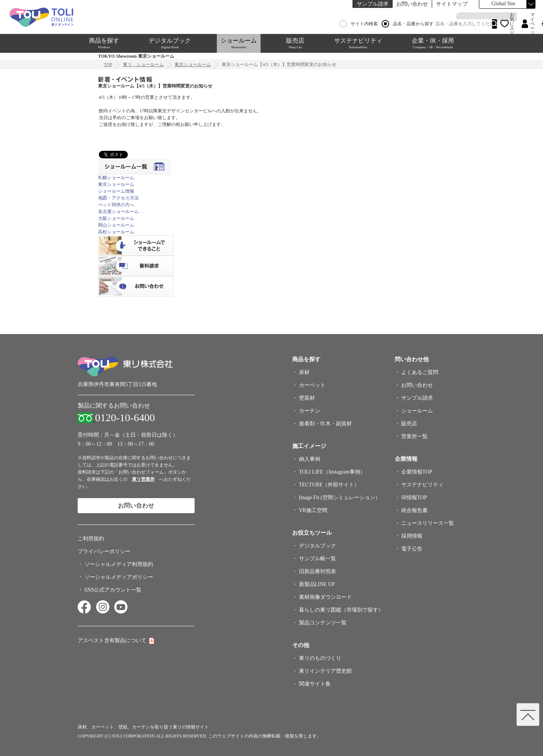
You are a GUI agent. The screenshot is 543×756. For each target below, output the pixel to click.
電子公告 (412, 549)
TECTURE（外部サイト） (329, 485)
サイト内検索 (359, 24)
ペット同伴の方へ (116, 205)
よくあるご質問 (420, 372)
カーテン (310, 411)
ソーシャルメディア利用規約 (119, 564)
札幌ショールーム (116, 178)
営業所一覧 (414, 436)
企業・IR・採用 (433, 43)
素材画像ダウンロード (325, 597)
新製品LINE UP (317, 584)
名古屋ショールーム (118, 212)
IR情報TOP (414, 498)
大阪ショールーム (116, 218)
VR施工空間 (313, 510)
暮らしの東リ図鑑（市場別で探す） (341, 610)
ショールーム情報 (116, 191)
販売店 (295, 43)
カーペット (312, 385)
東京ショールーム (193, 64)
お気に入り (512, 24)
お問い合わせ (412, 4)
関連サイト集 (315, 684)
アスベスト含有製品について (112, 640)
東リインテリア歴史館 (325, 671)
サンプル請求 (373, 4)
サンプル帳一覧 (318, 559)
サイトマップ (452, 4)
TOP (108, 64)
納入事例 (310, 459)
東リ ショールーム (143, 64)
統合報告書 (414, 510)
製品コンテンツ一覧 (323, 623)
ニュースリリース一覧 (428, 523)
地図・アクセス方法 (118, 198)
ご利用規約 (91, 539)
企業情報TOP (417, 472)
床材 (304, 372)
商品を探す (104, 43)
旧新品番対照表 (318, 571)
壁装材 (307, 398)
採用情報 (412, 536)
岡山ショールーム (116, 225)
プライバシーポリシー (104, 551)
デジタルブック (170, 43)
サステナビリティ (358, 43)
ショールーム (239, 43)
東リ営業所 (143, 479)
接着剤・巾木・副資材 (325, 424)
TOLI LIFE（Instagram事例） (332, 472)
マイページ (532, 24)
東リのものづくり (320, 658)
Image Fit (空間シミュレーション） (340, 498)
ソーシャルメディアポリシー (119, 577)
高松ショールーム (116, 232)
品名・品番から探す (408, 24)
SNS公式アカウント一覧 (113, 590)
